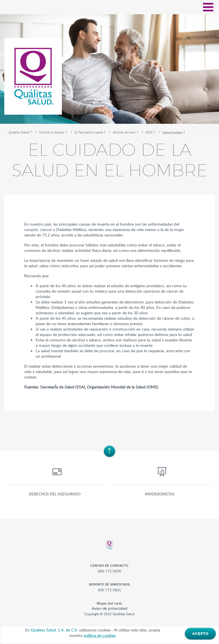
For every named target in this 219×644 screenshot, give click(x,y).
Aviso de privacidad (110, 608)
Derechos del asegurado (55, 494)
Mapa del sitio (109, 603)
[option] (109, 71)
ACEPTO (200, 634)
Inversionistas (160, 494)
